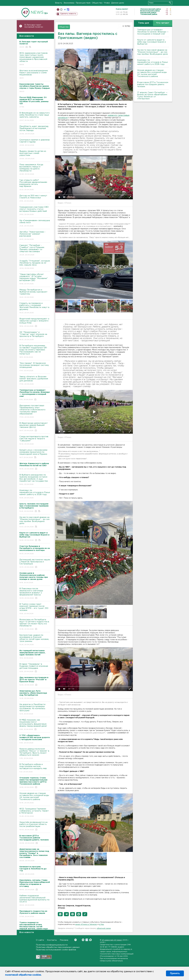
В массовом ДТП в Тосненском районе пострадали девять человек (153, 84)
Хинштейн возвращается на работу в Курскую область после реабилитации (35, 826)
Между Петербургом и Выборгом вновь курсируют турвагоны (35, 294)
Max (90, 940)
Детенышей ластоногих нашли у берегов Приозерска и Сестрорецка (35, 564)
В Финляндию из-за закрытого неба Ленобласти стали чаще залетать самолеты (35, 117)
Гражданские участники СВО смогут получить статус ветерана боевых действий (35, 211)
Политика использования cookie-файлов (56, 950)
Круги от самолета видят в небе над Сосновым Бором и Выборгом (152, 42)
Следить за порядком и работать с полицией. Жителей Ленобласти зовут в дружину (35, 308)
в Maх (102, 924)
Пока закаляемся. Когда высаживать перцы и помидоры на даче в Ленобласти (35, 170)
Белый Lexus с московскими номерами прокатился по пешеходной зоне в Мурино (35, 454)
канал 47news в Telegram (86, 924)
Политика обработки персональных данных (58, 947)
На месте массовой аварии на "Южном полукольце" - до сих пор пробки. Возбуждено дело (35, 522)
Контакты (52, 940)
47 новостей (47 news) (112, 940)
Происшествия (83, 3)
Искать (170, 3)
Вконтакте (76, 940)
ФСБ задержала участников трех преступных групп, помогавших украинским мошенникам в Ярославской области (35, 59)
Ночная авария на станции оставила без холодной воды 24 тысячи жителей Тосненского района (35, 798)
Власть (59, 3)
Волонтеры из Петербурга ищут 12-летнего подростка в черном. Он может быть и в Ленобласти (35, 624)
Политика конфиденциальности (52, 945)
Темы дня (144, 23)
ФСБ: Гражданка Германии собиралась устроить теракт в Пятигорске (35, 813)
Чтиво (107, 3)
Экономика (69, 3)
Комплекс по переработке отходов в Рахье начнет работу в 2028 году (35, 494)
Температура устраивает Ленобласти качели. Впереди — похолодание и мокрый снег (153, 32)
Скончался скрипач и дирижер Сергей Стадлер (35, 143)
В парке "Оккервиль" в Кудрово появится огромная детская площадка (35, 668)
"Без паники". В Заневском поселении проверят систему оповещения (35, 367)
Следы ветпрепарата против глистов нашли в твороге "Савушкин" (35, 440)
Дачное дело (118, 3)
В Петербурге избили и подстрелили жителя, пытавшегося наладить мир (35, 768)
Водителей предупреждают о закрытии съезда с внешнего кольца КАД (35, 323)
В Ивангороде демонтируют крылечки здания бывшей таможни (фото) (35, 427)
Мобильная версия (58, 10)
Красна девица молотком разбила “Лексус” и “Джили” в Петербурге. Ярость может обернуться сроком (35, 754)
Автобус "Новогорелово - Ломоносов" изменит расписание (35, 236)
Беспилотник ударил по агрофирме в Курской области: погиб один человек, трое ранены (35, 640)
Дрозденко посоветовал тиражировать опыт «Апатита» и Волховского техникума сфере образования (35, 411)
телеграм (65, 10)
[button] (60, 914)
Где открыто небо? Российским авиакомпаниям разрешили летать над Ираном (35, 185)
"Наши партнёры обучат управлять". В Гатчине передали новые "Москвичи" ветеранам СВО (35, 279)
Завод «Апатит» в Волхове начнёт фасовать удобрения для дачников (35, 380)
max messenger (68, 10)
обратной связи (104, 928)
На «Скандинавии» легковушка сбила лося (35, 223)
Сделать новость (68, 14)
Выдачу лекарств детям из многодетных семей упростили (35, 155)
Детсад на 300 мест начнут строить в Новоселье (35, 198)
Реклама (64, 940)
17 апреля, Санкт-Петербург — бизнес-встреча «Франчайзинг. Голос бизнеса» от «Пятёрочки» (152, 96)
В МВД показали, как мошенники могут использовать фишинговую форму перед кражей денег (35, 725)
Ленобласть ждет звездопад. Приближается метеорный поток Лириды (35, 130)
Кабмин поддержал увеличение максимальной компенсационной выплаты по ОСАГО (35, 901)
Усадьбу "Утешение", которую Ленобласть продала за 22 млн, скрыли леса (35, 265)
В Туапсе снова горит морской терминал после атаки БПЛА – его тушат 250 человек (35, 609)
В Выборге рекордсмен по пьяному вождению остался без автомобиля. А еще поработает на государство (35, 480)
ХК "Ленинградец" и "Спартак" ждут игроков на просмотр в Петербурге (35, 336)
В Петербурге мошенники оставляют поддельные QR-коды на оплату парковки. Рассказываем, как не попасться (35, 352)
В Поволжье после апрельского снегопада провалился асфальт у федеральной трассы (35, 593)
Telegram (87, 940)
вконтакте (61, 10)
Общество (97, 3)
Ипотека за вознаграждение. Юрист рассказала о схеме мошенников (35, 74)
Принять (175, 973)
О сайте (40, 940)
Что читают (163, 23)
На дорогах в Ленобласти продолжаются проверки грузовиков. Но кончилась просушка (35, 709)
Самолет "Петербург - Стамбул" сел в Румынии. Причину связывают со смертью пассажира (35, 250)
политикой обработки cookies (23, 975)
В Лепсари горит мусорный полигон (34, 26)
